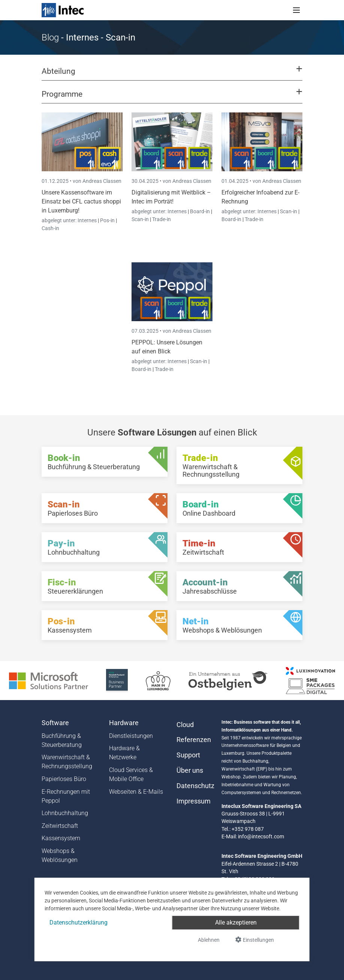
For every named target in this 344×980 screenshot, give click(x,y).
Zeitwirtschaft (60, 826)
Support (188, 755)
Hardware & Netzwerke (124, 753)
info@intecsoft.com (261, 836)
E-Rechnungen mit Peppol (66, 796)
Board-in (200, 211)
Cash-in (50, 228)
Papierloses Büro (64, 779)
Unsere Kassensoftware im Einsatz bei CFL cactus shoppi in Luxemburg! (81, 201)
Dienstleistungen (131, 736)
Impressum (194, 801)
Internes (88, 220)
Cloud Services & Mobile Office (131, 774)
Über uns (190, 771)
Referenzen (194, 740)
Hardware (124, 723)
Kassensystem (61, 838)
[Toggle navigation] (296, 10)
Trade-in (162, 219)
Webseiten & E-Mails (136, 792)
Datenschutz (194, 786)
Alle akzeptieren (236, 922)
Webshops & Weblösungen (60, 855)
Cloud (185, 725)
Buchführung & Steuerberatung (62, 740)
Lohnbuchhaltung (65, 813)
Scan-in (140, 219)
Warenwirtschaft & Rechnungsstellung (67, 762)
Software (55, 723)
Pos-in (107, 220)
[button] (172, 75)
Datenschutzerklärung (79, 922)
